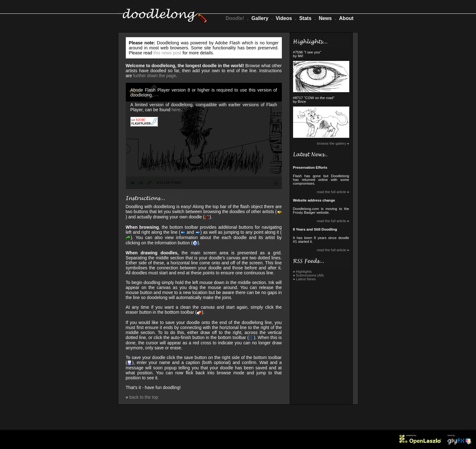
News (325, 18)
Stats (305, 18)
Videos (284, 18)
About (346, 18)
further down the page (155, 76)
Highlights (304, 272)
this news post (167, 53)
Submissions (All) (310, 275)
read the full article (331, 192)
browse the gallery (331, 143)
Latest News (306, 279)
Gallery (260, 18)
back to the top (144, 397)
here (176, 110)
